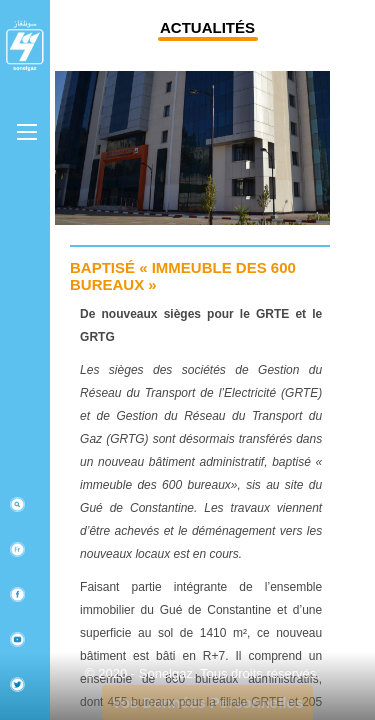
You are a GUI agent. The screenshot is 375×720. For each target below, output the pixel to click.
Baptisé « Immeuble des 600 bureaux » (183, 276)
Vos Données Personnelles (207, 702)
